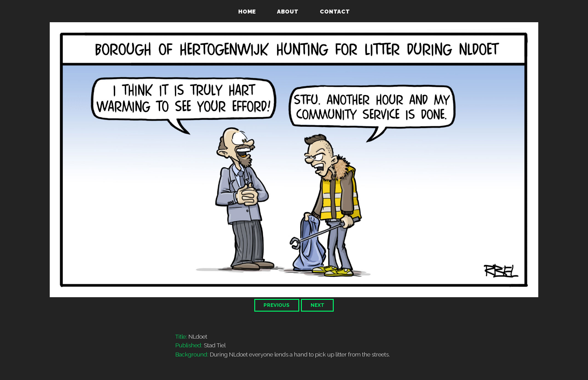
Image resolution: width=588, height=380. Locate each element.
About (288, 12)
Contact (335, 12)
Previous (277, 305)
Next (318, 305)
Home (247, 12)
